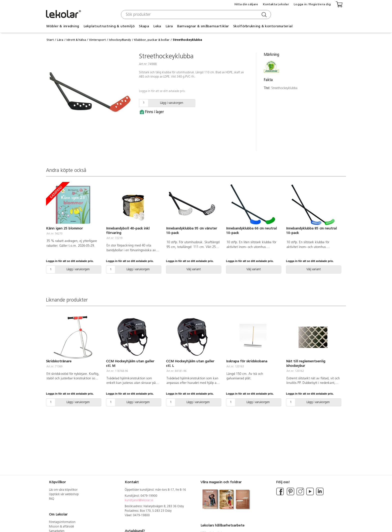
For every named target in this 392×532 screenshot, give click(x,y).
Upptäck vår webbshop (64, 494)
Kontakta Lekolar (276, 4)
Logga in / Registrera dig (312, 4)
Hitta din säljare (246, 4)
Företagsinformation (62, 522)
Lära (169, 26)
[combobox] (195, 15)
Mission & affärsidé (61, 527)
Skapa (144, 26)
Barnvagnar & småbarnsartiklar (203, 26)
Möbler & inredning (63, 26)
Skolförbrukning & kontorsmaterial (263, 26)
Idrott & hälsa (76, 40)
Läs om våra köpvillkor (63, 490)
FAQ (52, 499)
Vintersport (97, 40)
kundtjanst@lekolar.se (139, 500)
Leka (157, 26)
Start (50, 40)
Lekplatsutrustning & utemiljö (109, 26)
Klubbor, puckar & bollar (152, 40)
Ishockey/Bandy (120, 40)
